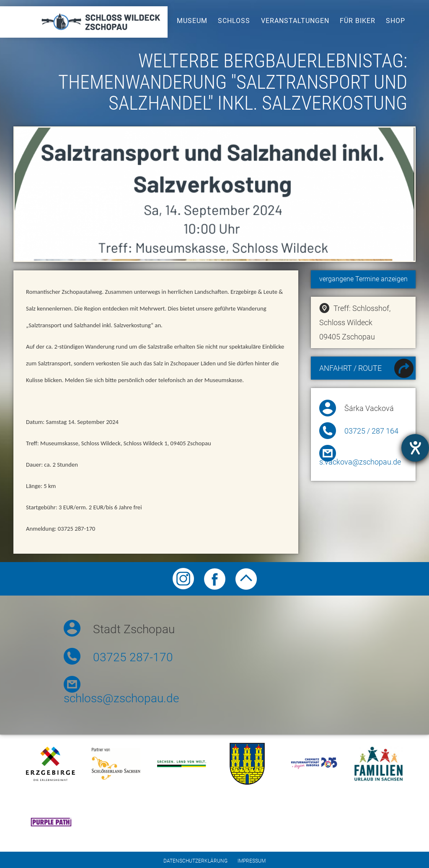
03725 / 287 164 (371, 431)
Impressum (252, 861)
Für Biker (358, 21)
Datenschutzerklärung (195, 861)
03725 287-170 (133, 657)
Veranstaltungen (295, 21)
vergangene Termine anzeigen (363, 279)
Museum (192, 21)
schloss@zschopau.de (121, 698)
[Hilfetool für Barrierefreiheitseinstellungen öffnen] (415, 448)
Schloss (234, 21)
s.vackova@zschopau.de (360, 462)
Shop (395, 21)
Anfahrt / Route (366, 369)
